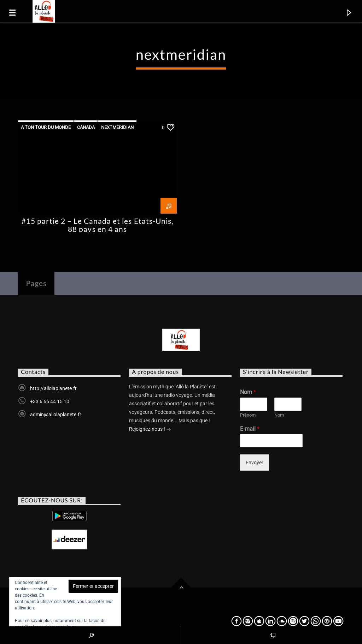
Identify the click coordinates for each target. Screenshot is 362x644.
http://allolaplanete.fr (53, 388)
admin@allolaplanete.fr (56, 415)
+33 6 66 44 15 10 (50, 401)
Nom (248, 392)
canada (86, 127)
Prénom (248, 415)
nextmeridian (117, 127)
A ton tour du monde (46, 127)
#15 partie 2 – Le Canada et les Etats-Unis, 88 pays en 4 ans (97, 225)
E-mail (250, 429)
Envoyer (255, 463)
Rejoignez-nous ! (150, 430)
